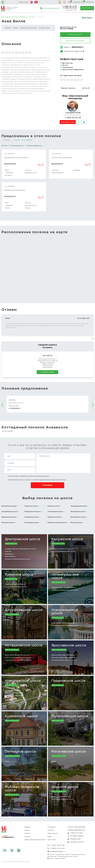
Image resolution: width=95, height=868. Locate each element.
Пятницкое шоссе (20, 752)
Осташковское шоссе (24, 646)
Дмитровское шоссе (68, 27)
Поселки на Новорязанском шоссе (65, 626)
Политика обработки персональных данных (15, 862)
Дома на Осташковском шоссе (17, 655)
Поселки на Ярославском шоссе (64, 661)
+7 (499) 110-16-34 (70, 8)
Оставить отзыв (47, 372)
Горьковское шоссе (68, 681)
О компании (51, 828)
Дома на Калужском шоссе (62, 549)
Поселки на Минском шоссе (62, 800)
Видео (50, 837)
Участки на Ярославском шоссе (64, 658)
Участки (17, 140)
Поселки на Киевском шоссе (16, 587)
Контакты (51, 831)
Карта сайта (52, 840)
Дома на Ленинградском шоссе (64, 588)
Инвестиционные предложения (35, 840)
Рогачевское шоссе (69, 752)
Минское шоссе (65, 787)
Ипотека (27, 837)
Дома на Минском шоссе (61, 797)
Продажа (27, 828)
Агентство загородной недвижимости (15, 17)
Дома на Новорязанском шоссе (64, 623)
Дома (7, 620)
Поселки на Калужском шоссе (63, 552)
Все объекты (28, 140)
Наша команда (52, 834)
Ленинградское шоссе (65, 577)
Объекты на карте (77, 833)
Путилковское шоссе (70, 717)
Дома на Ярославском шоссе (63, 655)
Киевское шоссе (19, 575)
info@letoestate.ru (56, 852)
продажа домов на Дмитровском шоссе (21, 549)
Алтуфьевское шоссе (24, 610)
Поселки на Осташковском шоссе (18, 661)
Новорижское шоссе (23, 681)
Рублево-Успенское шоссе (22, 789)
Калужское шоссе (67, 540)
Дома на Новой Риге (13, 691)
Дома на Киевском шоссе (15, 585)
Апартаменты (10, 557)
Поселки (34, 17)
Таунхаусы (9, 554)
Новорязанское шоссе (65, 612)
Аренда (27, 831)
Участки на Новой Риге (14, 693)
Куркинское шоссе (21, 717)
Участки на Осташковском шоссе (18, 658)
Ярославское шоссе (69, 646)
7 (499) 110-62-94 (73, 118)
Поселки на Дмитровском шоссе (18, 559)
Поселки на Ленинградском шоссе (65, 591)
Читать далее (7, 432)
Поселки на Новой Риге (14, 696)
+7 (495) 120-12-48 (70, 6)
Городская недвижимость (51, 8)
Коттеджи (7, 140)
